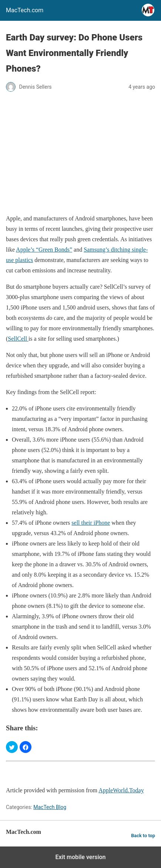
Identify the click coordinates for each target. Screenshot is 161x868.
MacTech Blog (50, 807)
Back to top (143, 836)
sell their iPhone (91, 523)
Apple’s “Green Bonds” (44, 250)
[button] (12, 747)
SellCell (18, 339)
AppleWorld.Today (121, 790)
